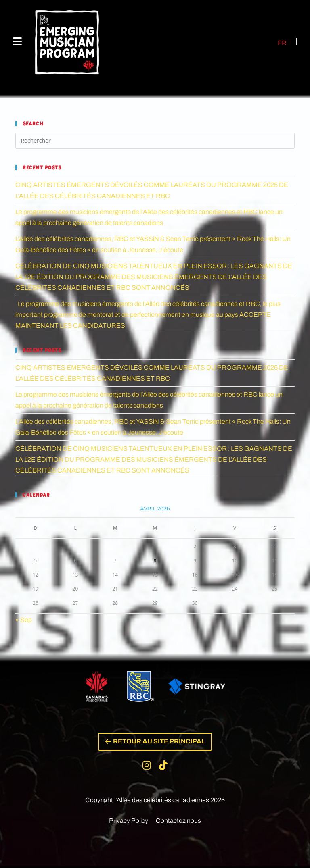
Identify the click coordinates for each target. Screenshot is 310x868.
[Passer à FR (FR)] (277, 43)
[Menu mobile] (17, 42)
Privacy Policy (129, 822)
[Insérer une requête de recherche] (155, 141)
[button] (155, 743)
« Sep (24, 620)
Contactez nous (178, 822)
